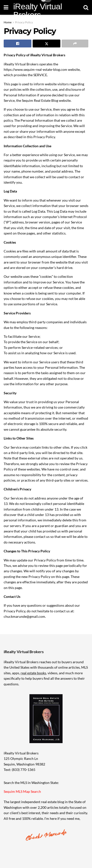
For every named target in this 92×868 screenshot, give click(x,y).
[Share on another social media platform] (75, 44)
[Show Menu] (6, 7)
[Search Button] (86, 7)
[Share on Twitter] (46, 44)
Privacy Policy (24, 22)
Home (8, 22)
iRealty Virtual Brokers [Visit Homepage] (38, 11)
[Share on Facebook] (18, 44)
